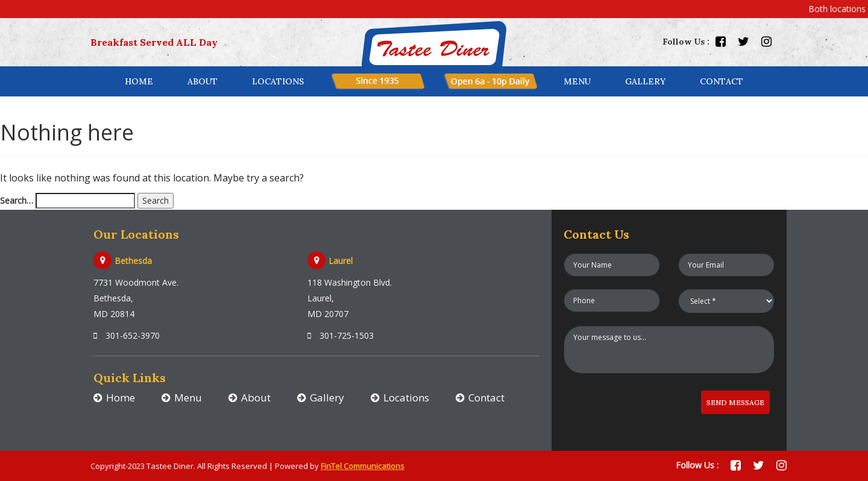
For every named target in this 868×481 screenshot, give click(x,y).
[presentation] (623, 401)
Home (139, 81)
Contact (486, 398)
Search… (17, 200)
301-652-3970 (127, 335)
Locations (406, 398)
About (203, 81)
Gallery (645, 81)
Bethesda (133, 261)
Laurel (341, 261)
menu (577, 81)
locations (278, 81)
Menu (188, 398)
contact (722, 81)
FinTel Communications (363, 466)
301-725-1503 (341, 335)
